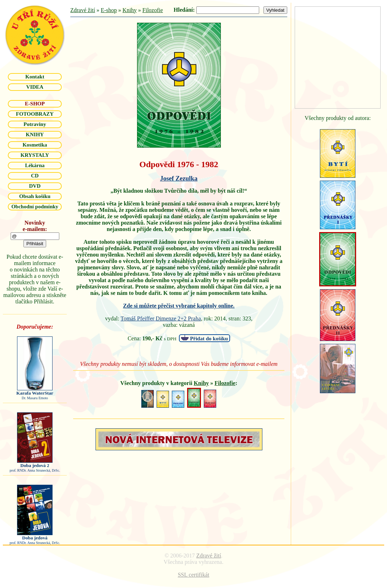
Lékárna (35, 165)
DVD (35, 186)
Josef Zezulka (179, 178)
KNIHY (35, 134)
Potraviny (35, 124)
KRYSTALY (35, 155)
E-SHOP (35, 104)
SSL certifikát (194, 575)
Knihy (130, 10)
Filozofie (153, 10)
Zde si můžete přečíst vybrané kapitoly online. (179, 306)
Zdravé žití (83, 10)
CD (35, 176)
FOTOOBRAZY (35, 114)
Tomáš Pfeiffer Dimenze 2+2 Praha (161, 318)
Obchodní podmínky (35, 207)
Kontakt (35, 77)
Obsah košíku (35, 196)
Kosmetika (35, 145)
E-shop (109, 10)
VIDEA (35, 87)
